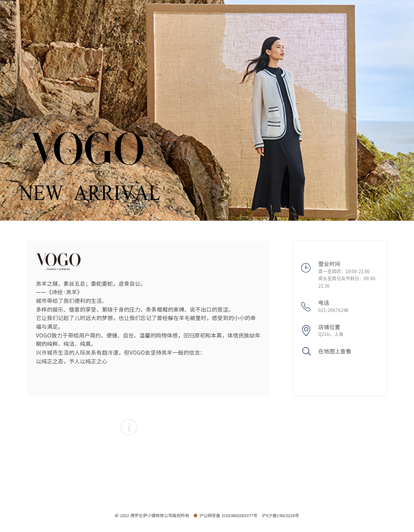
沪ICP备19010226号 (280, 515)
